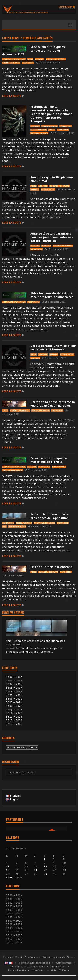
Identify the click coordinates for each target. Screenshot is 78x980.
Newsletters (39, 970)
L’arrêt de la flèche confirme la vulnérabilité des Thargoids (53, 404)
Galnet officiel (64, 963)
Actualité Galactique (14, 59)
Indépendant (59, 467)
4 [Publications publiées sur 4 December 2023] (7, 863)
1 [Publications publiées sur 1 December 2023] (45, 859)
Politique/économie (44, 523)
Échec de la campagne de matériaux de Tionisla (49, 460)
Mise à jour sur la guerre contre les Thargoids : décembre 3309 (34, 51)
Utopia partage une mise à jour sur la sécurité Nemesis (53, 348)
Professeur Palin (11, 63)
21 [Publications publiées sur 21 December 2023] (36, 870)
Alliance (40, 59)
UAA (4, 527)
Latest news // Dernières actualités (27, 38)
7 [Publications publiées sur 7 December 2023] (35, 863)
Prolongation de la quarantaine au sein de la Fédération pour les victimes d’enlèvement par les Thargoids (51, 114)
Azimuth (43, 186)
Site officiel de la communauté (28, 967)
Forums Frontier (17, 970)
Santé (52, 130)
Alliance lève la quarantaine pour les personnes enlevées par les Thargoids (52, 237)
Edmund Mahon (50, 126)
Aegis (30, 59)
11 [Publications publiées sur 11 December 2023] (8, 867)
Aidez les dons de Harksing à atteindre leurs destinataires (52, 295)
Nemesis (35, 190)
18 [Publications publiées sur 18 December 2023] (8, 870)
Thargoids (28, 63)
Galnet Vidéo (59, 970)
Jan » (19, 877)
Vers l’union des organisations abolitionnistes (36, 641)
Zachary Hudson (39, 133)
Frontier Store (59, 967)
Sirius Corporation (13, 470)
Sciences (35, 358)
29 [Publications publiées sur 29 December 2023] (45, 874)
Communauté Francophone (35, 963)
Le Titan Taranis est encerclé (51, 567)
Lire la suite (12, 96)
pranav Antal (48, 190)
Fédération (66, 126)
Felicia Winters (39, 130)
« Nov (10, 877)
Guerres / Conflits (56, 59)
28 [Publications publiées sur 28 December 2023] (36, 874)
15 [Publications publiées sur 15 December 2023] (45, 867)
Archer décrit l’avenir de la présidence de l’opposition (50, 516)
